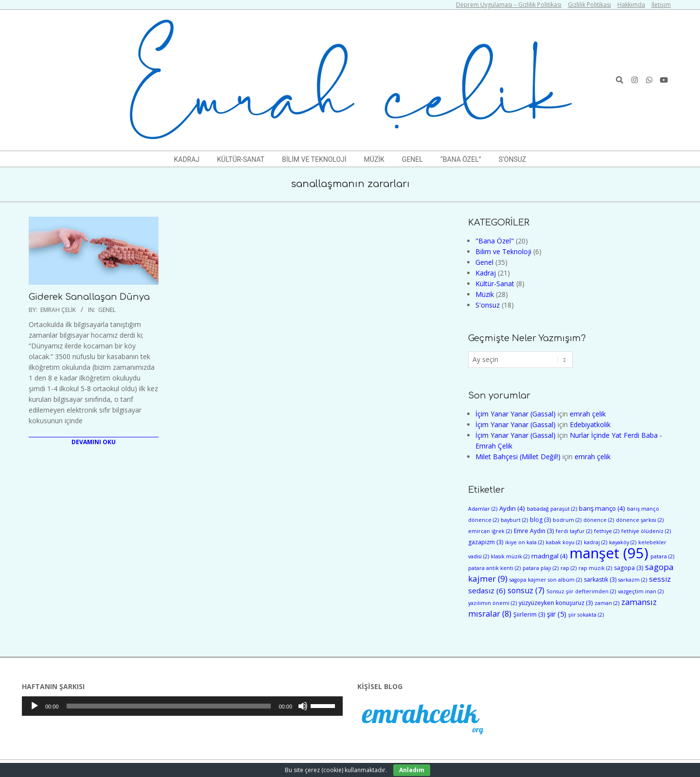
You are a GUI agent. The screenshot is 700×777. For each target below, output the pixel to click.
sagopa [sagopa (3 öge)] (629, 568)
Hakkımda (631, 5)
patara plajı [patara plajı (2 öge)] (541, 568)
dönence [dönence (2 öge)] (599, 520)
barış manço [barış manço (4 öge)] (602, 508)
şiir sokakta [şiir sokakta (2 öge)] (586, 615)
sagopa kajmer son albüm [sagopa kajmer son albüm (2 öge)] (546, 580)
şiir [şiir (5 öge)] (557, 614)
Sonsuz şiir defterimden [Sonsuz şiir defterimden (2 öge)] (581, 591)
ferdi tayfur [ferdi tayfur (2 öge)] (574, 531)
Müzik (485, 294)
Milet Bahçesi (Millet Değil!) (518, 457)
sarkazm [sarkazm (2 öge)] (633, 580)
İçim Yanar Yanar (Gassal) (516, 414)
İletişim (661, 5)
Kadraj (486, 273)
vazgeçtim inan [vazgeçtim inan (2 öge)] (641, 591)
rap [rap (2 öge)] (569, 568)
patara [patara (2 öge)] (662, 556)
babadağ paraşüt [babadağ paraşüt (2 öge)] (552, 509)
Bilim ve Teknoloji (503, 251)
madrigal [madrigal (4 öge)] (550, 556)
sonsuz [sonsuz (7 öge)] (526, 590)
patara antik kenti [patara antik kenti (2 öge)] (494, 568)
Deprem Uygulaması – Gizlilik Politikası (509, 5)
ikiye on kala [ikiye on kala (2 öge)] (525, 542)
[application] (182, 706)
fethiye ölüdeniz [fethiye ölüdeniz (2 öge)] (646, 531)
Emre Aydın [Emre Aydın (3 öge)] (534, 531)
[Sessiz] (303, 706)
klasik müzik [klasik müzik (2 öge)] (510, 556)
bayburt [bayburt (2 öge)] (514, 520)
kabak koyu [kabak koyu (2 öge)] (564, 542)
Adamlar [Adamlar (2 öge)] (483, 509)
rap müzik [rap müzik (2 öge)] (595, 568)
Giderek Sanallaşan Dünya (89, 297)
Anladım (412, 770)
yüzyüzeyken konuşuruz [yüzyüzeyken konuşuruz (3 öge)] (556, 603)
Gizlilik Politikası (589, 5)
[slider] (169, 706)
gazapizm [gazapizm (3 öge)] (486, 542)
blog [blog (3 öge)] (540, 520)
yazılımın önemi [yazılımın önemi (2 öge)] (492, 603)
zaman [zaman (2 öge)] (607, 603)
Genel (107, 310)
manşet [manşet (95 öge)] (609, 553)
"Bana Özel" (495, 241)
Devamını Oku (94, 442)
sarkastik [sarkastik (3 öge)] (600, 579)
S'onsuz (488, 305)
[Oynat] (35, 706)
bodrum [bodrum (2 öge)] (567, 520)
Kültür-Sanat (495, 284)
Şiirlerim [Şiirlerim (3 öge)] (529, 614)
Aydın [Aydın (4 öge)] (512, 508)
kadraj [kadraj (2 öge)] (595, 542)
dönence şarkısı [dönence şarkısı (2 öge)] (640, 520)
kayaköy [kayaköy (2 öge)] (623, 542)
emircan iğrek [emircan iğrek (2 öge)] (490, 531)
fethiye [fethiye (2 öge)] (607, 531)
